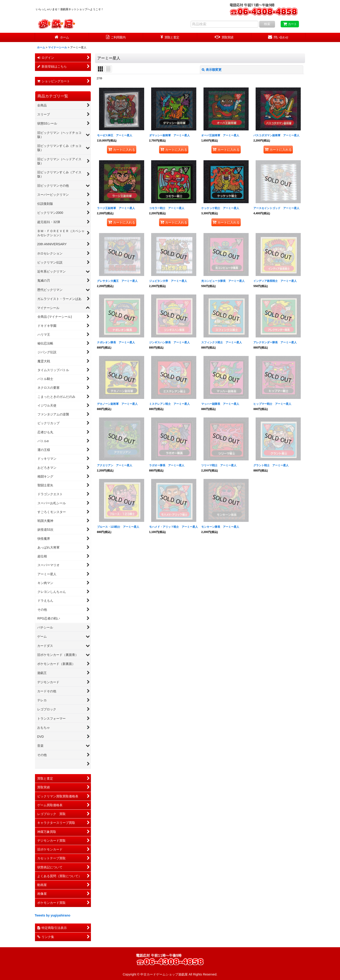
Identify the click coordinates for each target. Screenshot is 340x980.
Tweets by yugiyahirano (53, 915)
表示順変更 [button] (212, 70)
